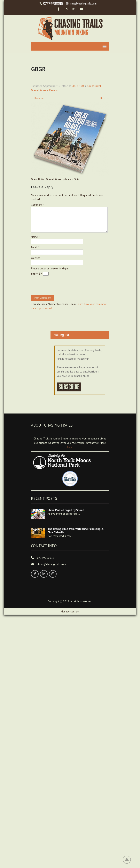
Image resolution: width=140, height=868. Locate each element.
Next (105, 98)
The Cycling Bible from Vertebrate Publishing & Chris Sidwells (76, 535)
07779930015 (53, 4)
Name (35, 242)
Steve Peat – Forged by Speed (66, 515)
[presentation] (58, 295)
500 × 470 (78, 86)
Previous (38, 98)
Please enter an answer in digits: (50, 273)
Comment (37, 205)
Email (35, 252)
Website (36, 263)
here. (70, 452)
